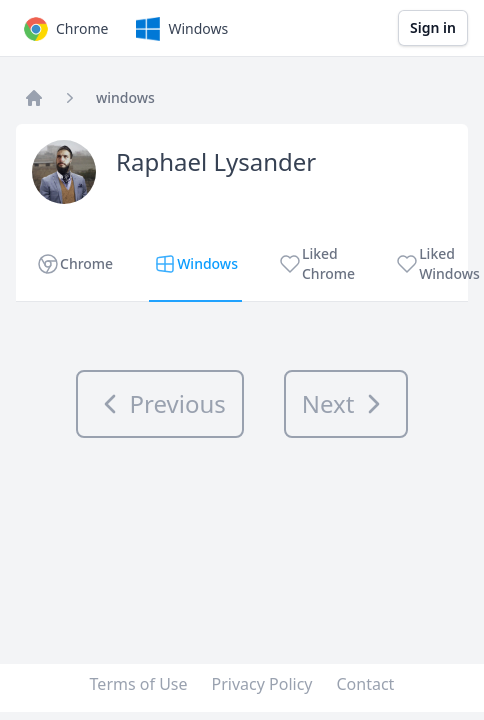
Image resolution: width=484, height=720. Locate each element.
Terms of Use (139, 684)
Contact (366, 684)
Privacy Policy (262, 684)
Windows (180, 29)
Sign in (433, 27)
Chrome (64, 29)
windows (125, 97)
